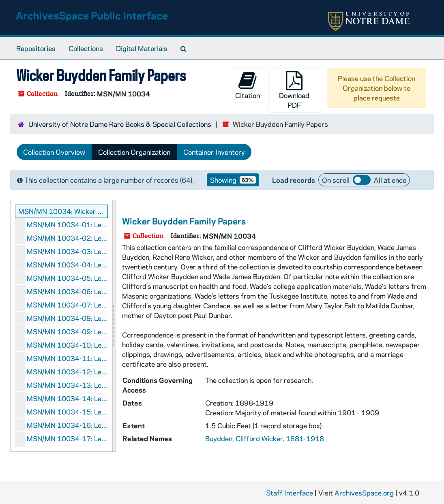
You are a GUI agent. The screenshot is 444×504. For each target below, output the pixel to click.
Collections (86, 48)
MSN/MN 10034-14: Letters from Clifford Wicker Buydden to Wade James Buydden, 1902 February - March (67, 398)
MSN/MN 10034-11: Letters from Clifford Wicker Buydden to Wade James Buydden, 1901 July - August (67, 358)
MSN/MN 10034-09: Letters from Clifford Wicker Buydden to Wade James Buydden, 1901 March (67, 331)
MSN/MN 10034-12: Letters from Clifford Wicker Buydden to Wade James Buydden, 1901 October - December (67, 372)
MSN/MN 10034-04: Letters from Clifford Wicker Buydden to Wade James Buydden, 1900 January (67, 265)
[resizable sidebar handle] (114, 326)
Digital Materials (142, 48)
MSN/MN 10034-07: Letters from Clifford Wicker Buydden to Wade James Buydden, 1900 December (67, 305)
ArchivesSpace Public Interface (92, 15)
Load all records (362, 180)
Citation (248, 85)
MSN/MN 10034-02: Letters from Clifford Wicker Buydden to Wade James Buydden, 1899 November (67, 238)
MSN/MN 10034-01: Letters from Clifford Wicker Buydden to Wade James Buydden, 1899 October (67, 224)
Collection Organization (134, 152)
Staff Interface (290, 493)
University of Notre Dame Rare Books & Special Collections (120, 124)
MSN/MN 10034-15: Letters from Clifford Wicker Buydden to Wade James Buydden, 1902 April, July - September (67, 412)
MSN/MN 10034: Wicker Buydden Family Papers (63, 211)
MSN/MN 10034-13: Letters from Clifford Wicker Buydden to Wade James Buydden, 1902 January (67, 385)
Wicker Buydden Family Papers (184, 221)
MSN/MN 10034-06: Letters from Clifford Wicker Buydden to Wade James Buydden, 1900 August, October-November (67, 291)
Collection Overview (54, 152)
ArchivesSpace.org (364, 493)
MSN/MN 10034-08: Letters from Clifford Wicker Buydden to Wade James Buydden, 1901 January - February (67, 318)
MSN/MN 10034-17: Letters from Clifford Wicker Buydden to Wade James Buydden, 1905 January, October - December (67, 438)
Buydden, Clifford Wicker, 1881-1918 (265, 438)
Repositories (36, 48)
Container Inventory (214, 152)
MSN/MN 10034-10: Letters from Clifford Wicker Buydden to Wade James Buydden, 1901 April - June (67, 345)
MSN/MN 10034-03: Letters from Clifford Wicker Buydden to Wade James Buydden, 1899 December (67, 251)
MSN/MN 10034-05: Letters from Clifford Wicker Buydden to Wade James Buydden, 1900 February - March (67, 278)
